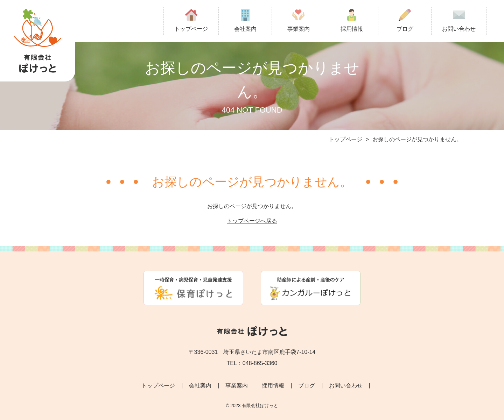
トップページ (191, 20)
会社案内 (245, 20)
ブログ (405, 20)
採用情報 (352, 20)
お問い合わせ (459, 20)
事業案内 (299, 20)
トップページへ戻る (252, 221)
